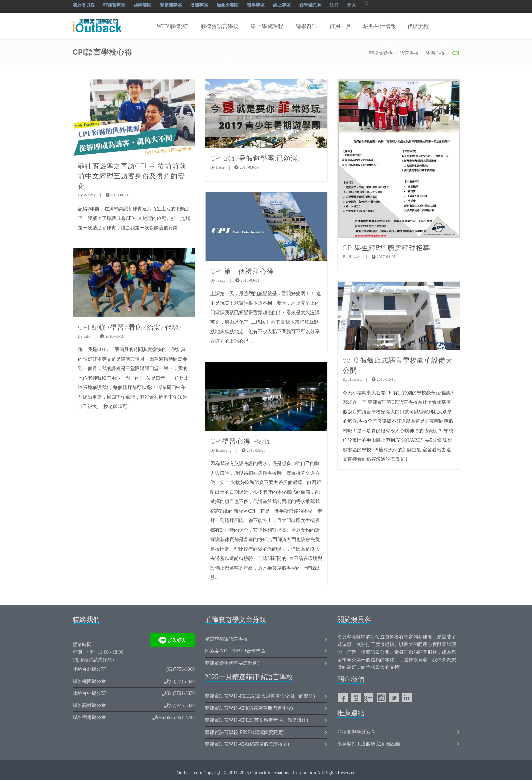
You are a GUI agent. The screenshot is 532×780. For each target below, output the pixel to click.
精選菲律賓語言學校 (226, 639)
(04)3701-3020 (180, 693)
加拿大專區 (227, 5)
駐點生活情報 (380, 26)
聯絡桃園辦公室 (89, 681)
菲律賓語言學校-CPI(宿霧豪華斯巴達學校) (249, 708)
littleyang (224, 450)
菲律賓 (425, 637)
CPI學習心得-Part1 (240, 441)
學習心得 (435, 53)
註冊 (334, 5)
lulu (87, 336)
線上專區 (282, 5)
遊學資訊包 (310, 5)
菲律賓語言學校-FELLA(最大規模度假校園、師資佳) (260, 696)
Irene (220, 167)
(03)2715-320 (182, 681)
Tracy (221, 280)
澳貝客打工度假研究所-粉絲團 (369, 744)
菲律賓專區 (114, 5)
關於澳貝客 (84, 5)
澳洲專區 (199, 5)
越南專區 (142, 5)
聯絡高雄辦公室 (89, 706)
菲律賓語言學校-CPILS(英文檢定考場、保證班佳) (256, 720)
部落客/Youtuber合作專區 (235, 651)
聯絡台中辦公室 (89, 693)
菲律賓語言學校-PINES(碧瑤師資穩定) (245, 732)
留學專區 (256, 5)
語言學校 (409, 53)
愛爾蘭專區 (171, 5)
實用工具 (340, 26)
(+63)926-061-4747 (176, 717)
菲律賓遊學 (381, 53)
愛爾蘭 (444, 637)
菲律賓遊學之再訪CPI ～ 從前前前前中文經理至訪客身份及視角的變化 (132, 176)
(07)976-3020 (182, 706)
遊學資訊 (306, 26)
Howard (355, 257)
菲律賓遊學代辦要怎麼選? (232, 663)
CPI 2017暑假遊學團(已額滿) (255, 158)
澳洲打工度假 (370, 644)
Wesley (90, 195)
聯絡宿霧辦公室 (89, 717)
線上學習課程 (267, 26)
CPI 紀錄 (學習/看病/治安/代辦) (130, 327)
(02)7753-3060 (180, 669)
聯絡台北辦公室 (89, 669)
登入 (351, 5)
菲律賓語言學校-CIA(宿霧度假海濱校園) (247, 744)
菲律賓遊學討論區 (356, 732)
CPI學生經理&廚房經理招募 (386, 248)
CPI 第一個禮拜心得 (242, 271)
